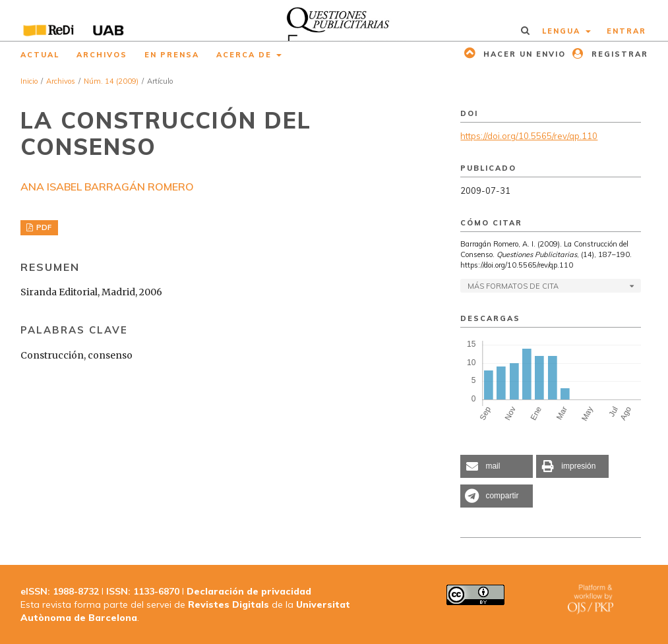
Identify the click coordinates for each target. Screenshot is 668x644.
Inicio (29, 81)
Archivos (102, 55)
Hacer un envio (523, 54)
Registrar (618, 54)
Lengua (563, 31)
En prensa (172, 55)
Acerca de (246, 55)
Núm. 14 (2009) (111, 81)
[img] (334, 20)
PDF (43, 227)
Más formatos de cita (513, 286)
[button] (497, 466)
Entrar (626, 31)
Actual (40, 55)
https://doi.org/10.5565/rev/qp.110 (529, 136)
